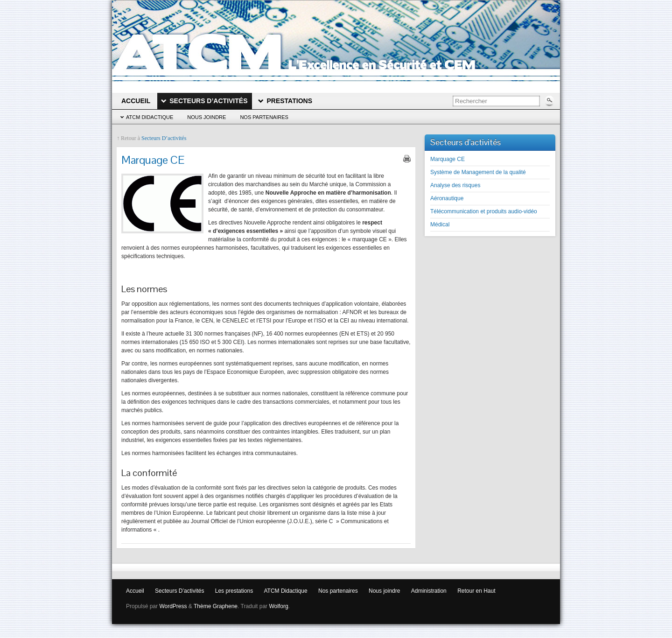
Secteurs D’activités (164, 138)
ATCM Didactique (150, 117)
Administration (429, 591)
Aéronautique (447, 198)
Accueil (135, 591)
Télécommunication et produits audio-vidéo (484, 211)
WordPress (173, 606)
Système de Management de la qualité (478, 172)
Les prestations (234, 591)
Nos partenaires (264, 117)
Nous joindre (206, 117)
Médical (440, 224)
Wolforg (278, 606)
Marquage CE (448, 159)
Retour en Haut (476, 591)
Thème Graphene (216, 606)
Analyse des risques (455, 185)
